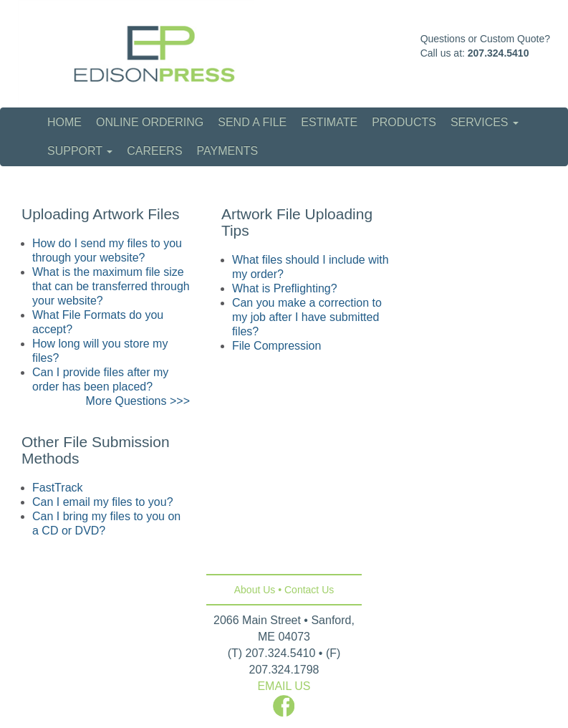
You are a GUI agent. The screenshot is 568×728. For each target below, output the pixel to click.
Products (404, 122)
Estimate (329, 122)
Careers (154, 151)
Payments (228, 151)
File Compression (276, 346)
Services (485, 122)
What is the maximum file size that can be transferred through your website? (111, 286)
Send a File (252, 122)
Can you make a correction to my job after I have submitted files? (307, 317)
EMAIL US (284, 686)
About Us (255, 590)
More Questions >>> (138, 401)
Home (64, 122)
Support (80, 151)
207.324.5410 (499, 53)
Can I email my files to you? (103, 502)
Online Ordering (150, 122)
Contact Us (309, 590)
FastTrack (58, 488)
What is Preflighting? (285, 288)
